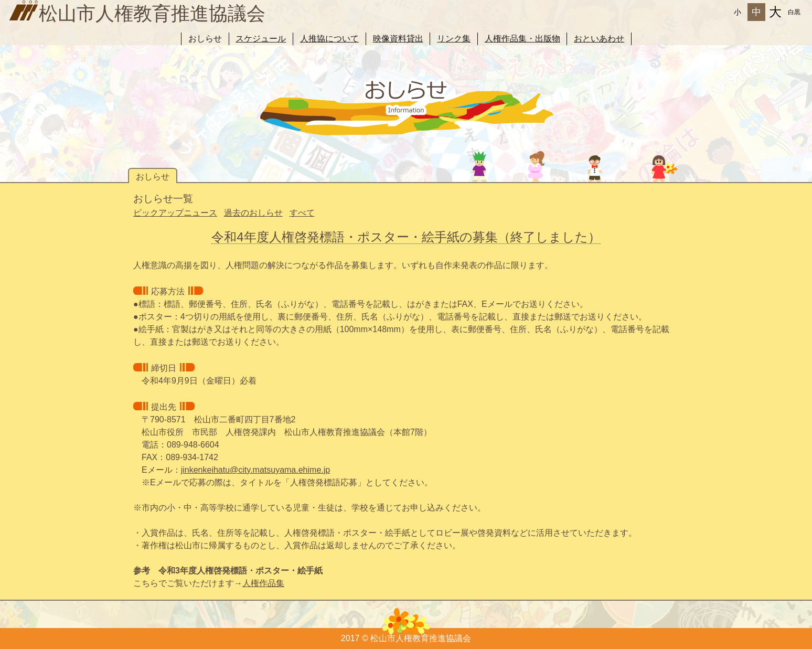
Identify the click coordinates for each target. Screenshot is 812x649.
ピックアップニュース (175, 213)
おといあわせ (599, 39)
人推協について (329, 39)
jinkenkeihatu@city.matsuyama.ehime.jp (256, 470)
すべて (302, 213)
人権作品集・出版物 (522, 39)
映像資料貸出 (398, 39)
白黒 (794, 12)
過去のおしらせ (253, 213)
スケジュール (261, 39)
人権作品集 (263, 583)
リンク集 (454, 39)
